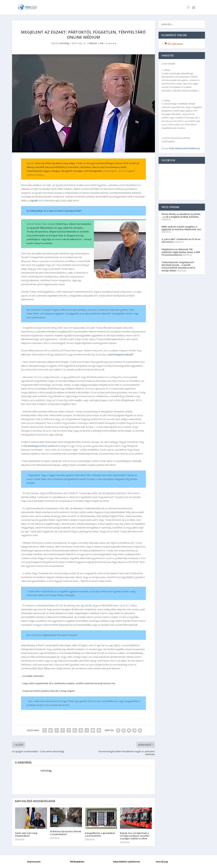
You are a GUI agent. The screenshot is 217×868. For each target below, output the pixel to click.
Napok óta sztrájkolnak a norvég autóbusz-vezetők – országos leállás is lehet (135, 836)
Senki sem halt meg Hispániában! (26, 834)
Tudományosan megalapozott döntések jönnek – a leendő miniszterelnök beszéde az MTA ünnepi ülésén (178, 266)
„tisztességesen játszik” (120, 354)
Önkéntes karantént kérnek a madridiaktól (66, 833)
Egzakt (30, 163)
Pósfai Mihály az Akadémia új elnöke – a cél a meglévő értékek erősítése (181, 215)
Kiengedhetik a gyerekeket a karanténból (100, 834)
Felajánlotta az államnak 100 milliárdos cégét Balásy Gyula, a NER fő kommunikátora (181, 252)
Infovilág (64, 43)
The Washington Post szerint (39, 446)
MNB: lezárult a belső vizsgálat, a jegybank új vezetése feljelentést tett (181, 228)
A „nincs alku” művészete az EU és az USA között (181, 241)
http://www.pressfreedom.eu (184, 148)
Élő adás (172, 44)
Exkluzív (93, 43)
